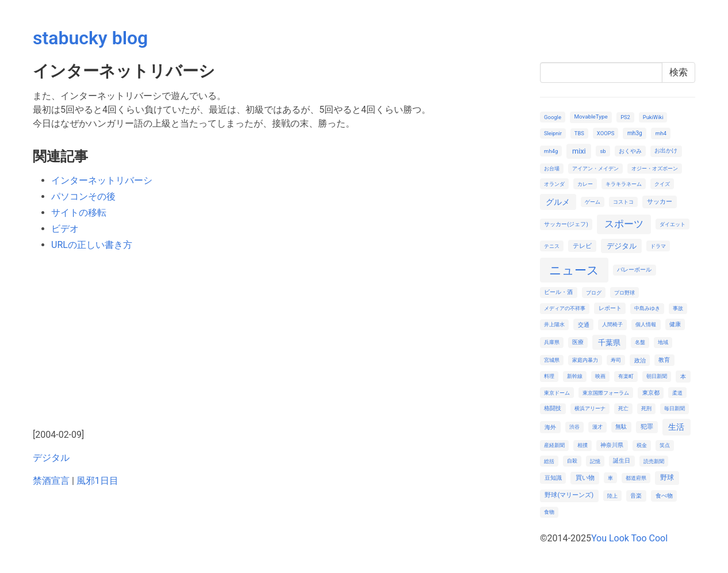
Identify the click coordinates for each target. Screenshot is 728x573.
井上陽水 (554, 324)
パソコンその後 (83, 196)
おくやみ (630, 151)
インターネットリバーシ (102, 180)
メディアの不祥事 (565, 308)
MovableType (591, 116)
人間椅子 (612, 324)
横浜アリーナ (590, 408)
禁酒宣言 (51, 481)
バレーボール (634, 270)
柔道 (677, 393)
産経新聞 (554, 445)
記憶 (595, 461)
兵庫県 (552, 342)
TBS (579, 133)
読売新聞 (654, 461)
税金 (642, 445)
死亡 (623, 408)
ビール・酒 (558, 292)
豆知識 (553, 478)
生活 (676, 427)
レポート (610, 308)
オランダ (554, 184)
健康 (675, 324)
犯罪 (647, 427)
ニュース (574, 270)
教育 (664, 360)
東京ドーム (557, 393)
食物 (549, 512)
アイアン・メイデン (595, 168)
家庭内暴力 (585, 360)
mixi (579, 151)
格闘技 (553, 408)
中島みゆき (647, 308)
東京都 (651, 393)
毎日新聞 (675, 408)
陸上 (612, 496)
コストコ (623, 202)
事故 (678, 308)
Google (553, 117)
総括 (549, 461)
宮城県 (552, 360)
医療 (578, 342)
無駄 (621, 427)
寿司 (616, 360)
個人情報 (646, 324)
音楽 (636, 496)
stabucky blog (90, 38)
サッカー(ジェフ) (566, 224)
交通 (584, 325)
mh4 (661, 133)
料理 (549, 376)
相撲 (583, 445)
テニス (552, 246)
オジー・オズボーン (655, 168)
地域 (663, 342)
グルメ (558, 202)
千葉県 (609, 343)
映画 (600, 376)
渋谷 (574, 427)
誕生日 (622, 461)
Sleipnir (553, 133)
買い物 (585, 478)
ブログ (594, 293)
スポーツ (624, 224)
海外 (550, 427)
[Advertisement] (279, 342)
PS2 (625, 117)
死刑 (646, 408)
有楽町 (626, 376)
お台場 (552, 168)
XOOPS (606, 133)
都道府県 (636, 478)
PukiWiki (653, 117)
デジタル (51, 458)
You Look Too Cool (629, 538)
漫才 (597, 427)
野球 (667, 478)
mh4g (551, 151)
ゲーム (593, 202)
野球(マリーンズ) (569, 495)
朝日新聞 (657, 376)
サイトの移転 (79, 213)
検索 (679, 72)
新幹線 (575, 376)
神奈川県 (612, 445)
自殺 (572, 461)
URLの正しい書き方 (92, 245)
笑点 (665, 445)
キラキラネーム (624, 184)
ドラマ (658, 246)
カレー (585, 184)
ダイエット (673, 224)
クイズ (662, 184)
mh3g (635, 133)
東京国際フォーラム (606, 393)
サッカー (660, 202)
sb (603, 151)
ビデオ (65, 229)
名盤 (640, 342)
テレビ (582, 246)
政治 (640, 360)
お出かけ (666, 150)
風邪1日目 (97, 481)
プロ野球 (624, 293)
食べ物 (664, 496)
